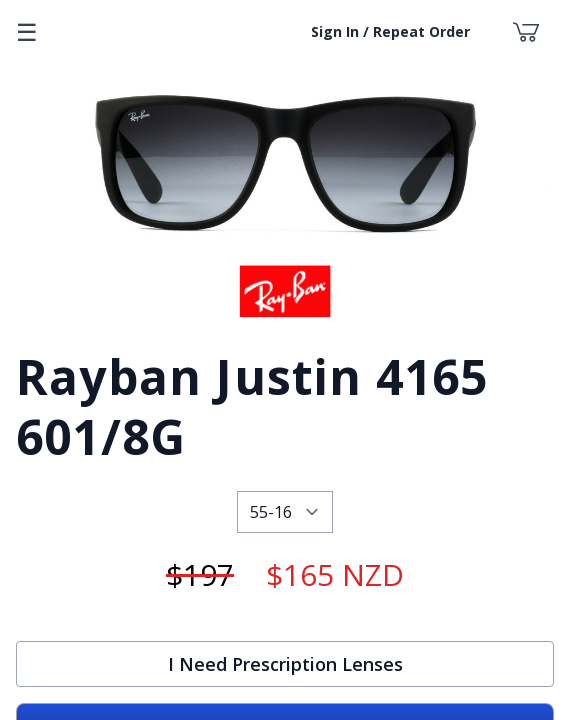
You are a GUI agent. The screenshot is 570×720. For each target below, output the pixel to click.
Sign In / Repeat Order (390, 31)
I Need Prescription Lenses (285, 664)
